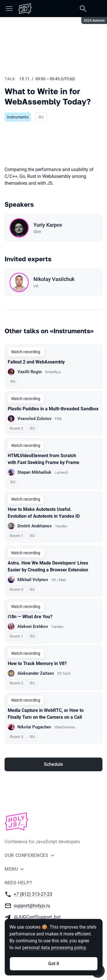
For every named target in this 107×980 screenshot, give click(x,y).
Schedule (53, 764)
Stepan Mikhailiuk (34, 472)
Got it (54, 964)
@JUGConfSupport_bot (37, 917)
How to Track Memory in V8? (37, 663)
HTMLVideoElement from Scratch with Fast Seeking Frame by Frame (44, 459)
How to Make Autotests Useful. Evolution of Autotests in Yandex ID (44, 513)
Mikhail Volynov (33, 580)
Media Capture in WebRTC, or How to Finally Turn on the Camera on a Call (46, 714)
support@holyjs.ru (32, 905)
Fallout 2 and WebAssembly (36, 362)
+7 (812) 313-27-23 (33, 894)
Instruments (18, 117)
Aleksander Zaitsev (36, 673)
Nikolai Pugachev (34, 727)
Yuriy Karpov (48, 225)
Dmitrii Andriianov (35, 526)
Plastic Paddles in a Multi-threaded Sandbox (53, 409)
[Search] (83, 9)
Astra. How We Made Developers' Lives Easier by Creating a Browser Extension (48, 566)
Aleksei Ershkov (33, 626)
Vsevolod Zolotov (34, 419)
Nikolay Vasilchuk (54, 279)
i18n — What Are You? (30, 617)
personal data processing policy (54, 948)
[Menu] (9, 9)
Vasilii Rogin (30, 372)
